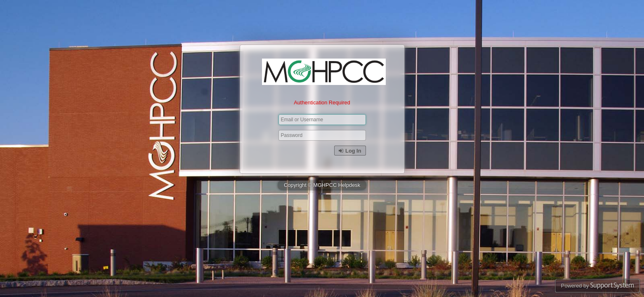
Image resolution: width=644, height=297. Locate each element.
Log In (350, 151)
